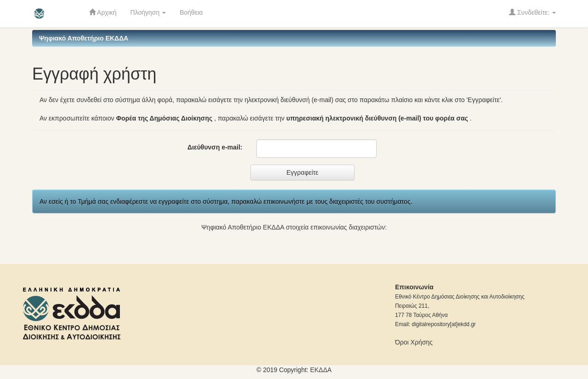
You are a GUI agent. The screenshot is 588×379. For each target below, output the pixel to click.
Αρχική (103, 12)
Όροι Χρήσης (414, 342)
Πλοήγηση (148, 12)
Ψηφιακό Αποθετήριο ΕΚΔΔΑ (84, 38)
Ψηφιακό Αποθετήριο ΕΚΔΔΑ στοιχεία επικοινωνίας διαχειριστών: (294, 227)
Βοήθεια (191, 12)
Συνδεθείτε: (532, 12)
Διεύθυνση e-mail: (215, 147)
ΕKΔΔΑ (321, 370)
